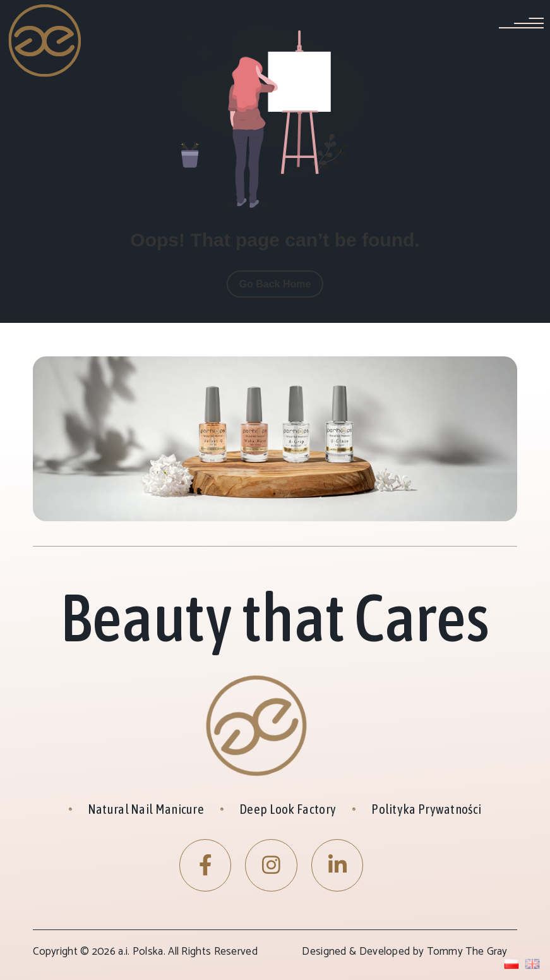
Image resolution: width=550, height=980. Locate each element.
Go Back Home (275, 284)
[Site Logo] (45, 40)
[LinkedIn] (338, 865)
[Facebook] (206, 865)
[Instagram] (271, 865)
